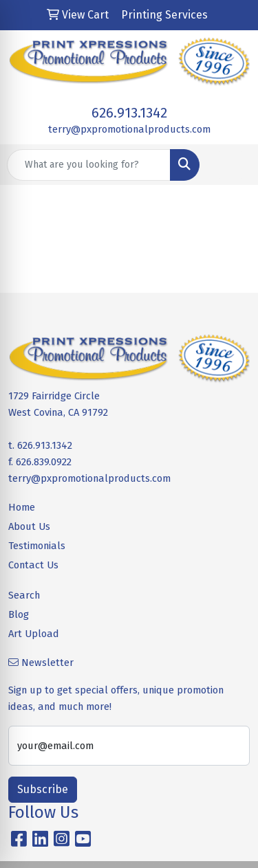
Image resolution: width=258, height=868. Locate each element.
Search (24, 595)
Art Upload (34, 634)
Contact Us (33, 565)
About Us (29, 526)
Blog (19, 614)
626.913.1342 (129, 113)
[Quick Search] (89, 165)
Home (22, 507)
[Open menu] (230, 165)
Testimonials (37, 546)
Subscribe (43, 789)
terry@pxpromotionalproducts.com (129, 129)
